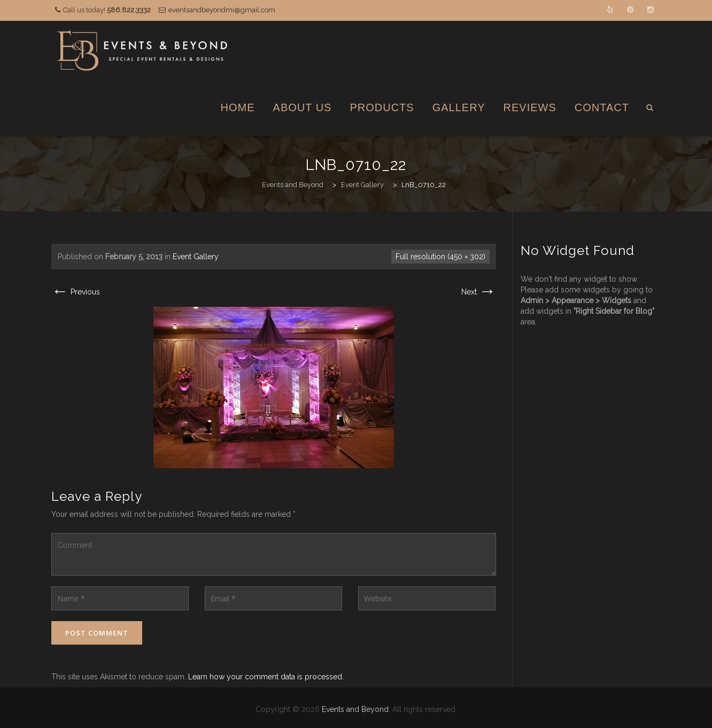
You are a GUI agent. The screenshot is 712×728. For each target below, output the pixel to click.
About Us (303, 107)
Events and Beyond (355, 709)
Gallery (459, 107)
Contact (602, 107)
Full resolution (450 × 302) (440, 257)
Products (382, 107)
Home (238, 107)
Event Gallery (196, 257)
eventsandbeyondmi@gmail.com (222, 10)
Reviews (530, 107)
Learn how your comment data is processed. (266, 677)
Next (479, 292)
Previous (76, 292)
